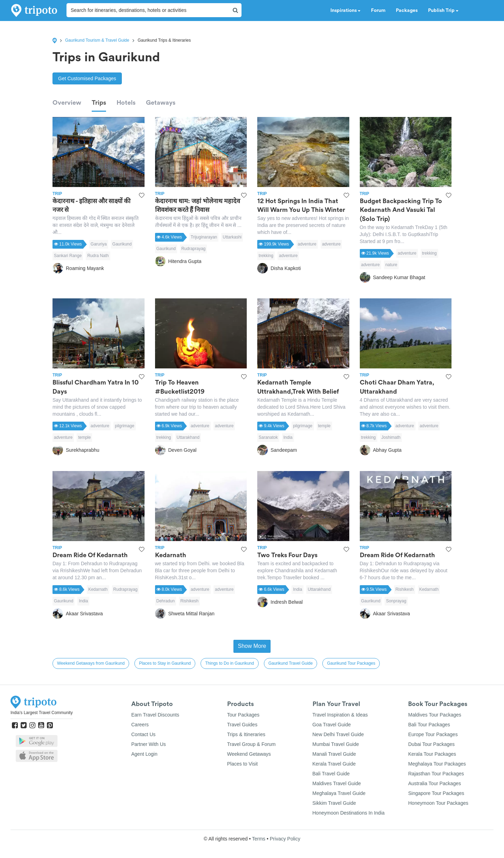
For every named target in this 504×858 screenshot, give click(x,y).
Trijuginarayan (204, 237)
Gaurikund (122, 244)
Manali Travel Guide (334, 754)
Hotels (126, 103)
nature (391, 265)
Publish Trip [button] (443, 11)
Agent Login (144, 754)
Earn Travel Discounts (155, 715)
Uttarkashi (232, 237)
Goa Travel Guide (332, 725)
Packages (407, 11)
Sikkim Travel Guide (334, 803)
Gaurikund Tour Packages (351, 663)
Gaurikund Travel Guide (291, 663)
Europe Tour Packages (433, 734)
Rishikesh (189, 601)
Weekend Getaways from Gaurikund (91, 663)
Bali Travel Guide (331, 774)
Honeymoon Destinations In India (349, 813)
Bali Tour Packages (429, 725)
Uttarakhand (188, 437)
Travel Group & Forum (251, 744)
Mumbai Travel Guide (336, 744)
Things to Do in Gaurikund (229, 663)
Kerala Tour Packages (432, 754)
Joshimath (391, 437)
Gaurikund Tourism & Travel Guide (97, 40)
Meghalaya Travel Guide (339, 793)
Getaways (161, 103)
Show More (252, 646)
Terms (259, 839)
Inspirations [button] (345, 11)
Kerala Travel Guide (334, 764)
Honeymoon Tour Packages (438, 803)
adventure (307, 244)
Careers (140, 725)
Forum (378, 11)
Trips (99, 103)
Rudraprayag (193, 249)
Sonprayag (396, 601)
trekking (266, 256)
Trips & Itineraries (246, 734)
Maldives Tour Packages (435, 715)
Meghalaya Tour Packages (437, 764)
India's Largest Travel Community (42, 713)
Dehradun (166, 601)
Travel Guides (242, 725)
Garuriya (99, 244)
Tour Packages (243, 715)
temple (84, 437)
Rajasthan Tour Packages (436, 774)
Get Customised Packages (87, 78)
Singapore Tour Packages (436, 793)
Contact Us (143, 734)
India (288, 437)
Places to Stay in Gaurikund (165, 663)
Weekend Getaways (249, 754)
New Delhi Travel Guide (338, 734)
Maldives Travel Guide (337, 783)
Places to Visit (243, 764)
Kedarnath (98, 589)
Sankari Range (68, 256)
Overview (67, 103)
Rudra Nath (98, 256)
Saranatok (268, 437)
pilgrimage (124, 426)
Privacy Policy (285, 839)
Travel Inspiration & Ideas (340, 715)
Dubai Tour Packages (431, 744)
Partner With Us (149, 744)
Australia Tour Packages (435, 783)
